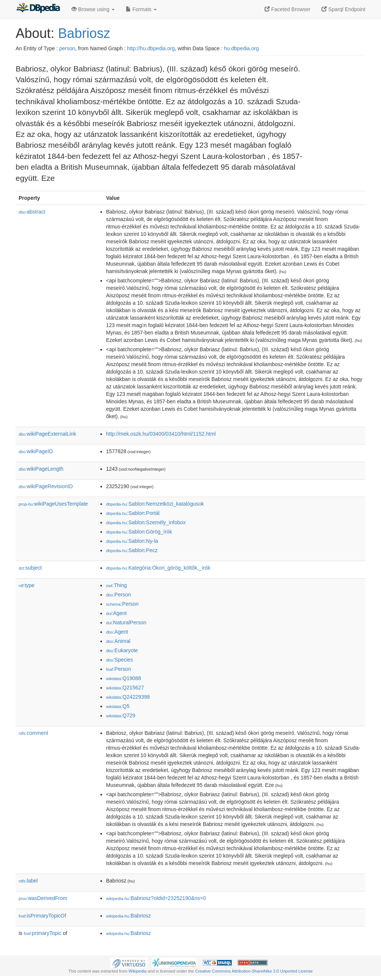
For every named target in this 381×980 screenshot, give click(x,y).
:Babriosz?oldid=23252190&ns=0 (156, 898)
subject (30, 568)
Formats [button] (141, 9)
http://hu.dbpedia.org (151, 48)
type (27, 585)
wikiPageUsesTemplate (53, 504)
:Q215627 (125, 688)
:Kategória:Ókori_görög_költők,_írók (158, 568)
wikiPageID (36, 451)
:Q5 (118, 706)
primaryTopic (43, 933)
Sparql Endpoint (343, 9)
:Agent (116, 613)
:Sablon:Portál (133, 513)
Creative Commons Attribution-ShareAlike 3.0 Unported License (254, 971)
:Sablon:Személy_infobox (146, 522)
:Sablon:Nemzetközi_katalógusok (155, 504)
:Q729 (121, 715)
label (28, 881)
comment (33, 733)
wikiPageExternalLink (47, 434)
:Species (119, 660)
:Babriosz (129, 916)
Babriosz (84, 33)
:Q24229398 (128, 697)
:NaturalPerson (126, 622)
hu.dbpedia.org (241, 48)
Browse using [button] (93, 9)
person (67, 48)
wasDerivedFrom (43, 898)
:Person (119, 595)
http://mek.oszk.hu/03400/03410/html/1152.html (161, 434)
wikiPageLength (41, 469)
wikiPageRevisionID (46, 486)
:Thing (116, 585)
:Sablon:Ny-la (132, 541)
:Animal (118, 641)
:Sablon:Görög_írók (139, 532)
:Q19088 (124, 678)
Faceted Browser (288, 9)
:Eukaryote (122, 650)
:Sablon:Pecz (132, 550)
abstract (32, 212)
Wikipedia (137, 971)
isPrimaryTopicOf (42, 916)
